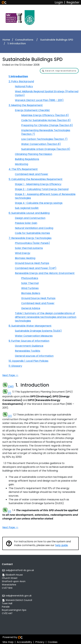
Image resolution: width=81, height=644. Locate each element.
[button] (59, 71)
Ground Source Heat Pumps (32, 263)
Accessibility (24, 642)
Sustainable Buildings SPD (57, 40)
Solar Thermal (30, 283)
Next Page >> (10, 375)
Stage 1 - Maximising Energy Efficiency (38, 184)
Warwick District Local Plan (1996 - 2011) (39, 100)
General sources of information (34, 356)
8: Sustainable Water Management (30, 326)
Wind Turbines (30, 288)
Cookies (53, 642)
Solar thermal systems (29, 248)
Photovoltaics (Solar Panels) (32, 243)
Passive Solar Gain (26, 223)
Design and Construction (30, 218)
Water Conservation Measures (34, 336)
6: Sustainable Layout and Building (29, 213)
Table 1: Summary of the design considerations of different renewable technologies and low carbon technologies (46, 317)
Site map (8, 642)
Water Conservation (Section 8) (41, 144)
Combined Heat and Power (32, 174)
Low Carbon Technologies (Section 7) (44, 139)
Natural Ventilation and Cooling (34, 228)
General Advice (31, 308)
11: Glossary (15, 366)
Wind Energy (23, 253)
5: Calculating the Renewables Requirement (36, 179)
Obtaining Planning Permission (34, 154)
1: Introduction (18, 76)
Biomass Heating (25, 258)
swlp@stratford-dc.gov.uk (20, 570)
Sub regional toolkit (27, 208)
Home (6, 40)
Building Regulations (27, 159)
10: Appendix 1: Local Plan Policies (28, 361)
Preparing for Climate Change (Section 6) (47, 125)
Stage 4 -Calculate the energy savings (39, 203)
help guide (61, 545)
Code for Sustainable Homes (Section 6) (46, 120)
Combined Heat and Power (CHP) (36, 268)
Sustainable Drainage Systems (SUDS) (38, 331)
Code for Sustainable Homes (32, 233)
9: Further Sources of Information (29, 341)
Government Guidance (29, 346)
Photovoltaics (30, 278)
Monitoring (22, 164)
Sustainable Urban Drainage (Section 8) (46, 149)
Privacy (40, 642)
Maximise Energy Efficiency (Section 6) (45, 115)
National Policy (24, 86)
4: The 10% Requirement (23, 169)
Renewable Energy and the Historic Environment (45, 273)
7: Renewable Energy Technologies (30, 238)
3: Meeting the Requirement (26, 105)
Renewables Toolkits (28, 351)
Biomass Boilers (31, 293)
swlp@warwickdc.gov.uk (19, 596)
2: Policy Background (21, 81)
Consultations (24, 40)
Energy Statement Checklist (32, 110)
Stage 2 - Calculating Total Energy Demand (42, 189)
